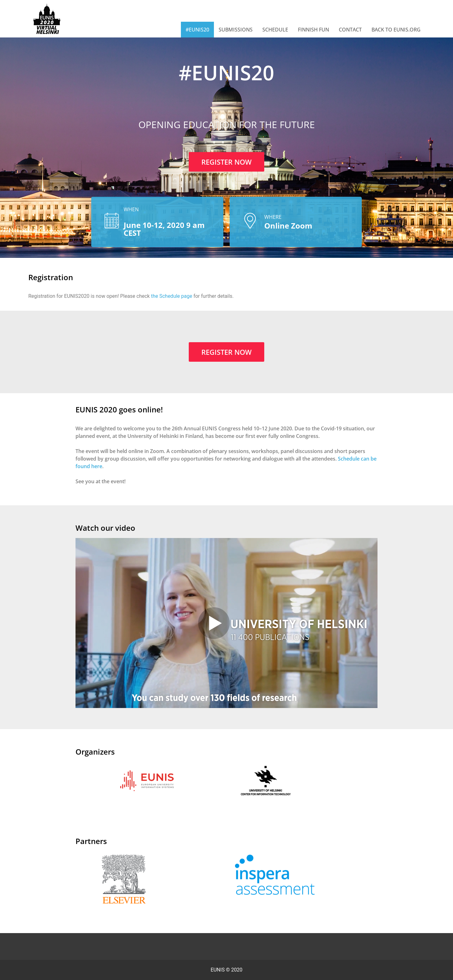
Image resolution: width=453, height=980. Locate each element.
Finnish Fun (313, 30)
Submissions (236, 30)
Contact (350, 30)
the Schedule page (172, 296)
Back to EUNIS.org (396, 30)
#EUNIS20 (197, 30)
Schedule (275, 30)
